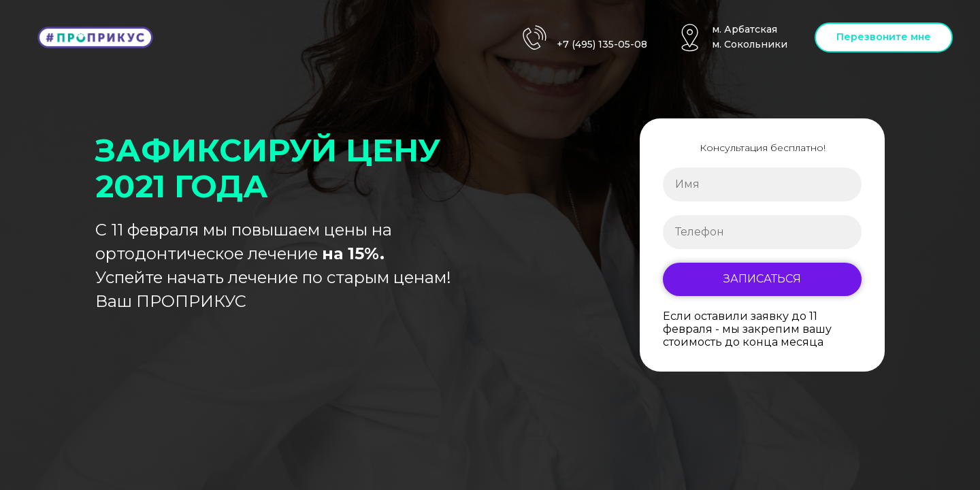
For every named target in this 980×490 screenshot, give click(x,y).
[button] (884, 38)
